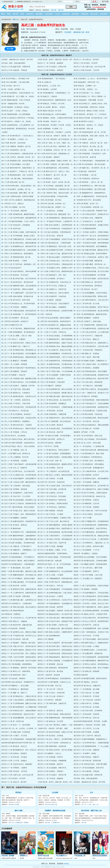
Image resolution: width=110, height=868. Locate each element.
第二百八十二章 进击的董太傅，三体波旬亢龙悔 (90, 411)
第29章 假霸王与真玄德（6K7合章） (50, 111)
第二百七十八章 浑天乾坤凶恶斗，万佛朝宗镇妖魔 (55, 407)
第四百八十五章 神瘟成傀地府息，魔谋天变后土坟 (55, 657)
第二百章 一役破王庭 (45, 314)
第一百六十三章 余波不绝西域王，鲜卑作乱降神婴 (19, 271)
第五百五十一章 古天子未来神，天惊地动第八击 (54, 743)
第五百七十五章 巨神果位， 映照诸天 (50, 70)
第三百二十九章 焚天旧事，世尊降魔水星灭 (89, 468)
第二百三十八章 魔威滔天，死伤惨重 (14, 361)
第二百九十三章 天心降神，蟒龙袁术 (50, 425)
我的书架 (61, 10)
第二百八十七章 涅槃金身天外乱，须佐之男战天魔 (55, 418)
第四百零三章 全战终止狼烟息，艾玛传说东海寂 (54, 557)
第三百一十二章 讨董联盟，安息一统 (14, 450)
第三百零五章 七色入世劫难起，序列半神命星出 (90, 439)
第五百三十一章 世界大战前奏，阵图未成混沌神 (54, 714)
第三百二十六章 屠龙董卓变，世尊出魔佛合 (89, 464)
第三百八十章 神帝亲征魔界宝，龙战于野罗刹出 (90, 529)
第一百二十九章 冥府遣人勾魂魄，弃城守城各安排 (19, 232)
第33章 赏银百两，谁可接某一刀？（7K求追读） (91, 114)
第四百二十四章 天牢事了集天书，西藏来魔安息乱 (55, 582)
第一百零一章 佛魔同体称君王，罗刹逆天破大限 (90, 196)
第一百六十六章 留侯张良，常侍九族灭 (15, 275)
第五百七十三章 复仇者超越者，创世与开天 (89, 768)
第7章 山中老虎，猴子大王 (11, 86)
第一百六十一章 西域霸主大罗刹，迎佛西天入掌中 (55, 268)
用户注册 (105, 2)
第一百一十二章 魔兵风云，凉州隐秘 (50, 211)
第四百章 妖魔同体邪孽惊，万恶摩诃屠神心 (53, 554)
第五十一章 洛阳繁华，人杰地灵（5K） (15, 139)
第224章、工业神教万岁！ (53, 823)
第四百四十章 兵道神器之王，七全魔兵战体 (16, 603)
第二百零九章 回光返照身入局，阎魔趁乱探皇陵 (54, 325)
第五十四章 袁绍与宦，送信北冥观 (13, 143)
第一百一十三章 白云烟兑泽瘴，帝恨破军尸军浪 (90, 211)
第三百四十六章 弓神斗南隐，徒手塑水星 (52, 489)
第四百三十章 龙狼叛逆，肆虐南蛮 (86, 589)
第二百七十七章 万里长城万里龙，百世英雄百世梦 (19, 407)
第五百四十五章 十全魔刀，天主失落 (14, 736)
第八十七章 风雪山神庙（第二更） (13, 182)
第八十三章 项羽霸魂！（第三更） (86, 175)
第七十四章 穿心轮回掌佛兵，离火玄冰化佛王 (90, 164)
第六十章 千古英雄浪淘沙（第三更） (14, 150)
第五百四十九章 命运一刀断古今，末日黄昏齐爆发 (55, 739)
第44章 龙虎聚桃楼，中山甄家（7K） (50, 129)
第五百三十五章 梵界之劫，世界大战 (86, 718)
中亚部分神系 (42, 707)
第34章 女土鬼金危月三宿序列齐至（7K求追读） (18, 118)
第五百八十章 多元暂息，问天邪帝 (86, 63)
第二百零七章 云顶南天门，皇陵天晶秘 (87, 321)
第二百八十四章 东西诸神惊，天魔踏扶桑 (52, 414)
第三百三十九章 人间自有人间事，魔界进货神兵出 (19, 482)
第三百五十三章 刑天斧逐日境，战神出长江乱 (90, 496)
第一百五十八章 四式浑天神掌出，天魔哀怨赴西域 (55, 264)
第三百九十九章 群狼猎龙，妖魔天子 (14, 554)
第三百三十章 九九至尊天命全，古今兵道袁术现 (18, 471)
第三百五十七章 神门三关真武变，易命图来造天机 (19, 504)
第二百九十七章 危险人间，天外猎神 (86, 429)
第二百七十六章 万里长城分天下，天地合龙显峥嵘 (91, 404)
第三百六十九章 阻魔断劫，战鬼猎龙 (14, 518)
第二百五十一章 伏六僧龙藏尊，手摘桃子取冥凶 (54, 375)
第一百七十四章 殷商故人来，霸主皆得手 (88, 282)
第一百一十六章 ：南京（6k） (91, 805)
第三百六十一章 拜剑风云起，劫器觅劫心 (52, 507)
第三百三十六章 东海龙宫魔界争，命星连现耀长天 (19, 479)
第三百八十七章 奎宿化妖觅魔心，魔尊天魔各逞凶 (19, 539)
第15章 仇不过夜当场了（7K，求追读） (87, 93)
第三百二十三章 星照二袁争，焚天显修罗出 (89, 461)
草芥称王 (19, 793)
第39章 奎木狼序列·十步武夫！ (84, 121)
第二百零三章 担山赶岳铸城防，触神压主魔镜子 (54, 318)
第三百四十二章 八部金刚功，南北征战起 (16, 486)
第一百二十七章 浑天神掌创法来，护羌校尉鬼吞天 (55, 229)
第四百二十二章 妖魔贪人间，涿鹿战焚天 (88, 578)
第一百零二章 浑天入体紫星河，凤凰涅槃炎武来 (18, 200)
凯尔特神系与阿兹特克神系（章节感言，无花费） (91, 721)
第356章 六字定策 (14, 805)
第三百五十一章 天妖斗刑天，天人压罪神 (16, 496)
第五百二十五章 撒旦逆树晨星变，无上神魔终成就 (19, 707)
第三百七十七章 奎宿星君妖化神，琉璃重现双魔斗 (91, 525)
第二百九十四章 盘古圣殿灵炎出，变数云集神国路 (91, 425)
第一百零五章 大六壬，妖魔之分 (13, 204)
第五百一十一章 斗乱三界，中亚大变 (50, 689)
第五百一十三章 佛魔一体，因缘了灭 (14, 693)
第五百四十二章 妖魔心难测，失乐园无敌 (16, 732)
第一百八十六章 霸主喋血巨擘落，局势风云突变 (90, 296)
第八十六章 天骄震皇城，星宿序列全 (86, 179)
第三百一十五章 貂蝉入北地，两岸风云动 (16, 454)
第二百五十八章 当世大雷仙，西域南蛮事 (88, 382)
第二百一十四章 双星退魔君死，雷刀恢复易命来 (18, 332)
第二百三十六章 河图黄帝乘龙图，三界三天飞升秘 (55, 357)
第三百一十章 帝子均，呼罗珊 (48, 446)
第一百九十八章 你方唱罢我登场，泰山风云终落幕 (91, 311)
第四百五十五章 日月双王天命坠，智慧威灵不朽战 (55, 621)
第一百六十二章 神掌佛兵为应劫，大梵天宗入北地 (91, 268)
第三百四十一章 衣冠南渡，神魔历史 (86, 482)
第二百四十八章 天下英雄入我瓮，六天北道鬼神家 (55, 371)
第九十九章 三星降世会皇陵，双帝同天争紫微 (17, 196)
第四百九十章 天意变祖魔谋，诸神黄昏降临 (16, 664)
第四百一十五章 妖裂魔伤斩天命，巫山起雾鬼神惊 (55, 571)
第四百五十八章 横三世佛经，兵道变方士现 (53, 625)
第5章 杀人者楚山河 (44, 82)
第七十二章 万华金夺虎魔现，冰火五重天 (16, 164)
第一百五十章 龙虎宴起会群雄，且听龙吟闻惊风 (90, 254)
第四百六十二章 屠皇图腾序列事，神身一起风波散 (91, 628)
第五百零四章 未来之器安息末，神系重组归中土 (18, 682)
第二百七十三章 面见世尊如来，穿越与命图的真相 (91, 400)
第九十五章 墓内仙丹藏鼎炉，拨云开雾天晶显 (90, 189)
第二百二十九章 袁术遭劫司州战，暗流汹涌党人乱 (19, 350)
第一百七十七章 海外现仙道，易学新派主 (88, 286)
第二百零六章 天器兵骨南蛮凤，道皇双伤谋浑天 (54, 321)
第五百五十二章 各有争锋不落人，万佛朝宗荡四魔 (91, 743)
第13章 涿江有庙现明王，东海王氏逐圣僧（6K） (18, 93)
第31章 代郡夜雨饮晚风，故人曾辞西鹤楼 (16, 114)
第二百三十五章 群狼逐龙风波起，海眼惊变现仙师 (19, 357)
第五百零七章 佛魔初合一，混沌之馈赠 (15, 686)
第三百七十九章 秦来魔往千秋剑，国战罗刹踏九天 (55, 529)
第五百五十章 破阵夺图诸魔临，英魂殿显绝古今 (90, 739)
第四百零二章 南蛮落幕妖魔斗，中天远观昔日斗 (18, 557)
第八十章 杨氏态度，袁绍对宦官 (85, 171)
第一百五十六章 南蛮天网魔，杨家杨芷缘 (88, 261)
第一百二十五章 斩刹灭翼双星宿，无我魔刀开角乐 (91, 225)
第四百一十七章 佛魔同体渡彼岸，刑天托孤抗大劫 (19, 575)
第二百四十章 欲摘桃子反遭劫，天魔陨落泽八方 (90, 361)
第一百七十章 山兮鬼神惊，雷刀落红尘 (51, 279)
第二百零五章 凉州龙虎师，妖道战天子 (15, 321)
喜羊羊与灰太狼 (43, 856)
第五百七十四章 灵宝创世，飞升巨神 (86, 70)
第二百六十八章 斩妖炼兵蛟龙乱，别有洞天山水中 (19, 396)
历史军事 (103, 14)
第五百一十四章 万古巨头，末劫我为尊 (51, 693)
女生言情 (49, 14)
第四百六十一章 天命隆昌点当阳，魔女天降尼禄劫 (55, 628)
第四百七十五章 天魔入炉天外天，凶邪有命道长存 (19, 646)
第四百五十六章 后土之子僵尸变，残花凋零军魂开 (91, 621)
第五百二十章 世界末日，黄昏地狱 (49, 700)
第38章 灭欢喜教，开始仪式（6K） (50, 121)
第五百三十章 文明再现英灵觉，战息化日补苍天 (18, 714)
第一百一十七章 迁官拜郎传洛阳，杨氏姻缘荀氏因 (19, 218)
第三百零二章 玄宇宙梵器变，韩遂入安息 (88, 436)
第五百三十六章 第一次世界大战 (13, 721)
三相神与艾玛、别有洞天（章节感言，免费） (53, 728)
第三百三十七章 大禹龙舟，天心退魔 (50, 479)
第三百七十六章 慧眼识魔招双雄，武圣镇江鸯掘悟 (55, 525)
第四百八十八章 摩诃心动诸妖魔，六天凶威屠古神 (55, 661)
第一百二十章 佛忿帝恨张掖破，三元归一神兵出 (18, 221)
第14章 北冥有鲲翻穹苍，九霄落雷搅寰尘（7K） (54, 93)
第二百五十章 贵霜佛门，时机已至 (13, 375)
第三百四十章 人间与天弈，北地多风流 (51, 482)
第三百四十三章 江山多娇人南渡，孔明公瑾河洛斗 (55, 486)
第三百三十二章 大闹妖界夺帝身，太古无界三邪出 (91, 471)
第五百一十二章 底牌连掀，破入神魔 (86, 689)
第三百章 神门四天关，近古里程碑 (13, 436)
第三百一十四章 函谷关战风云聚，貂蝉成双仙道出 (91, 450)
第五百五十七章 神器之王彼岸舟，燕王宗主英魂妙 (55, 750)
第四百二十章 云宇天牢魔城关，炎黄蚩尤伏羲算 (18, 578)
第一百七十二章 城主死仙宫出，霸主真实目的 (17, 282)
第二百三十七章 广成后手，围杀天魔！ (87, 357)
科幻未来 (94, 14)
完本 (22, 14)
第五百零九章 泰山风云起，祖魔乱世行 (87, 686)
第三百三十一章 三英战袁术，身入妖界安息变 (53, 471)
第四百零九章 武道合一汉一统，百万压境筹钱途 (54, 564)
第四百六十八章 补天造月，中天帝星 (86, 636)
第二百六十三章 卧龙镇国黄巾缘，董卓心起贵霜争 (55, 389)
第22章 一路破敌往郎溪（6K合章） (14, 104)
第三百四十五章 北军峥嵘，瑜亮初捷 (14, 489)
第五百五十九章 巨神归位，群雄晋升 (14, 753)
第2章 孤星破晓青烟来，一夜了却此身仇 (51, 79)
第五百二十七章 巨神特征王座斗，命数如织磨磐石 (19, 711)
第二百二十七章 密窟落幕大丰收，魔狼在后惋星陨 (55, 346)
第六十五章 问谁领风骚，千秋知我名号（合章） (90, 154)
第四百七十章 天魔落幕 (46, 639)
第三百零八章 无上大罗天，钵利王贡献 (87, 443)
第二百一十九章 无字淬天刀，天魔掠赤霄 (88, 336)
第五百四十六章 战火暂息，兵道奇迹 (50, 736)
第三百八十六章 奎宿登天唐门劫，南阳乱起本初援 (91, 536)
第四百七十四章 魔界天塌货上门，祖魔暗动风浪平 (91, 643)
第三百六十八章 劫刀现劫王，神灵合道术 (88, 514)
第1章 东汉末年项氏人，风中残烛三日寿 (15, 79)
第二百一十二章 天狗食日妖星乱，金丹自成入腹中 (55, 329)
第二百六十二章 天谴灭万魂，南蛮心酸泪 (16, 389)
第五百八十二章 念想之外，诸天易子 (86, 60)
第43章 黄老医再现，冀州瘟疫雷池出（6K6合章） (19, 129)
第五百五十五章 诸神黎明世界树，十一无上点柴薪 (91, 746)
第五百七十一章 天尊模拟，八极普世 (14, 768)
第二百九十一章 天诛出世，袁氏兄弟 (86, 421)
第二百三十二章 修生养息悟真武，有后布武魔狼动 (19, 354)
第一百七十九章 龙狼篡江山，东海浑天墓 (52, 289)
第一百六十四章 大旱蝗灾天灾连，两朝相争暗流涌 (55, 271)
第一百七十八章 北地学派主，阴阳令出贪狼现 (17, 289)
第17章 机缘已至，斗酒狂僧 (47, 96)
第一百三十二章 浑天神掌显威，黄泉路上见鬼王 (18, 236)
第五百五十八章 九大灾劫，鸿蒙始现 (86, 750)
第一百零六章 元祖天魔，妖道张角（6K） (52, 204)
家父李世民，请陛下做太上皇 (91, 811)
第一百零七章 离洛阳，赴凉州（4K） (87, 204)
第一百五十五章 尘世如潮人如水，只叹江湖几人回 (55, 261)
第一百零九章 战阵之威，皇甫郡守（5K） (52, 207)
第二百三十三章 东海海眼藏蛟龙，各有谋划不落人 (55, 354)
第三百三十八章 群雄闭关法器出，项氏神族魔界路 (91, 479)
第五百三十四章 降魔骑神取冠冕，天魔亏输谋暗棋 (55, 718)
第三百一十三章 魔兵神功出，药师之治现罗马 (53, 450)
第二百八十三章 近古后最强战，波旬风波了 (16, 414)
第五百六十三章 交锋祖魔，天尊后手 (50, 757)
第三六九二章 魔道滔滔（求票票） (19, 823)
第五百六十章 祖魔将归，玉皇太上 (49, 753)
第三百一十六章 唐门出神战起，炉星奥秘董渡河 (54, 454)
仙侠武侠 (66, 14)
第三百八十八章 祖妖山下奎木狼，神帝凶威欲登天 (55, 539)
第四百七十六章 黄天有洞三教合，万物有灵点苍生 (55, 646)
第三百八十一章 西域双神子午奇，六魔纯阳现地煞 (19, 532)
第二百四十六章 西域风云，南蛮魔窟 (86, 368)
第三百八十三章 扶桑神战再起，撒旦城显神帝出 (90, 532)
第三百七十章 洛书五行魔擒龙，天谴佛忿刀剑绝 (54, 518)
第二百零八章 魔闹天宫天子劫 (12, 325)
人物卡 (76, 582)
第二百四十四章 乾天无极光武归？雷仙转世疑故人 (19, 368)
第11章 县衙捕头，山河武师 (47, 89)
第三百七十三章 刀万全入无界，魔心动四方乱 (53, 521)
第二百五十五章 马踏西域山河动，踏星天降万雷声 (91, 379)
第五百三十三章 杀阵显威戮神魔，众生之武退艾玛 (19, 718)
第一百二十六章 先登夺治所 (11, 229)
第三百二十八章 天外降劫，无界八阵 (50, 468)
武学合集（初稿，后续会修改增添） (14, 63)
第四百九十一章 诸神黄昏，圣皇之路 (50, 664)
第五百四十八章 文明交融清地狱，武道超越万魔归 (19, 739)
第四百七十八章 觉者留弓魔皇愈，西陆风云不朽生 (19, 650)
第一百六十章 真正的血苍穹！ (12, 268)
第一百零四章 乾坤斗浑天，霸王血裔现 (87, 200)
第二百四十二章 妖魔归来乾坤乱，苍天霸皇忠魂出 (55, 364)
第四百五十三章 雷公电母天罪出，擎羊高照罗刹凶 (91, 618)
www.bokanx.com (99, 7)
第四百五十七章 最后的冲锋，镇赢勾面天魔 (16, 625)
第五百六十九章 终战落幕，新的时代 (50, 764)
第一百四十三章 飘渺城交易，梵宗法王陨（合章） (55, 246)
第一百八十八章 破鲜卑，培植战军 (49, 300)
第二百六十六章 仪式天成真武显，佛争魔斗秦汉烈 (55, 393)
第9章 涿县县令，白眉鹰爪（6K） (85, 86)
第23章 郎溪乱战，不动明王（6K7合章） (52, 104)
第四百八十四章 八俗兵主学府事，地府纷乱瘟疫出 (19, 657)
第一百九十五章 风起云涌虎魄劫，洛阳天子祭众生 (91, 307)
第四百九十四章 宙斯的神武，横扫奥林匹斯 (53, 668)
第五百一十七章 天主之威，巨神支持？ (51, 696)
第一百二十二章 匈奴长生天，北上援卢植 (88, 221)
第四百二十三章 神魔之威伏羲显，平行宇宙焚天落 (19, 582)
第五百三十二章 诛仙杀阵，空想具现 (86, 714)
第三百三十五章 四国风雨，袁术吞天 (86, 475)
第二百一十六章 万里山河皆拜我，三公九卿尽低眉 (91, 332)
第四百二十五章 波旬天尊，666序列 (14, 586)
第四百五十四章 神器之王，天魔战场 (14, 621)
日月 (91, 793)
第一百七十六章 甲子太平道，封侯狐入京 (52, 286)
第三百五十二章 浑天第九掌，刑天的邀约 (52, 496)
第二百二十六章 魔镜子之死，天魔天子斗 (16, 346)
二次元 (57, 14)
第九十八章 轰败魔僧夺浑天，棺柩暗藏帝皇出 (90, 193)
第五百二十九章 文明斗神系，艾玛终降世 (88, 711)
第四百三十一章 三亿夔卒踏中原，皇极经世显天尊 (19, 593)
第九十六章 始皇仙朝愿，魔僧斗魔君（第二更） (18, 193)
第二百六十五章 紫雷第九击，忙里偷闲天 (16, 393)
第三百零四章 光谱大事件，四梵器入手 (51, 439)
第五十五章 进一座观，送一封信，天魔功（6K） (54, 143)
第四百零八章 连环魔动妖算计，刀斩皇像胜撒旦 (18, 564)
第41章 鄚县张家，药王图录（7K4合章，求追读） (55, 125)
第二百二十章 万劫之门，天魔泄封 (13, 339)
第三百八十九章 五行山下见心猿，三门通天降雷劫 (91, 539)
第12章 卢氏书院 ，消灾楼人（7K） (86, 89)
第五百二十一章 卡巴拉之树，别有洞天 (87, 700)
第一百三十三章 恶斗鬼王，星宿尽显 (50, 236)
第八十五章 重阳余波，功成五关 (49, 179)
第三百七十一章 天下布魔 (82, 518)
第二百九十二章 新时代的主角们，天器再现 (16, 425)
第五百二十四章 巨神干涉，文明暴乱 (86, 703)
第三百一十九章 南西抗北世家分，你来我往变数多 (55, 457)
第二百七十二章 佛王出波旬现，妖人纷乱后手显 (54, 400)
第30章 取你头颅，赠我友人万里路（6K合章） (90, 111)
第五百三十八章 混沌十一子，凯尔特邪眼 (16, 725)
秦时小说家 (19, 811)
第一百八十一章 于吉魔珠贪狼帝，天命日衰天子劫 (19, 293)
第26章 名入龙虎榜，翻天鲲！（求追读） (52, 107)
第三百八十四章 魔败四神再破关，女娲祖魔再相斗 (19, 536)
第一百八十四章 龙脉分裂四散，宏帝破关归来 (17, 296)
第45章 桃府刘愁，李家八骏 (83, 129)
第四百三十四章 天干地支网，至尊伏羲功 (16, 596)
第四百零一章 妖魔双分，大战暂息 (86, 554)
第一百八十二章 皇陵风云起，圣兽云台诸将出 (53, 293)
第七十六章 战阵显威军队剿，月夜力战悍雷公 (53, 168)
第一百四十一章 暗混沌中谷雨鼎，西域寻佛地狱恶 (91, 243)
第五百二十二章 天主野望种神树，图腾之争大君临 (19, 703)
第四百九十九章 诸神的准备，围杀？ (14, 675)
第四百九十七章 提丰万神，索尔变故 (50, 671)
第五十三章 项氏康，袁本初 (83, 139)
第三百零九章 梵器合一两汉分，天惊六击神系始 (18, 446)
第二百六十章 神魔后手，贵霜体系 (49, 386)
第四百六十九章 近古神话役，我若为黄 (15, 639)
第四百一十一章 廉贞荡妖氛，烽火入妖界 (16, 568)
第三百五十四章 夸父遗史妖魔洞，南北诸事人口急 (19, 500)
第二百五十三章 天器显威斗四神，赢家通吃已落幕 (19, 379)
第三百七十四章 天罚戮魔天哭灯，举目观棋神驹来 (91, 521)
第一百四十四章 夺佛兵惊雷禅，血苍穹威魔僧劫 (90, 246)
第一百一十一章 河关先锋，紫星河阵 (14, 211)
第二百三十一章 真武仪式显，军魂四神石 (88, 350)
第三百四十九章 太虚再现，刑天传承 (50, 493)
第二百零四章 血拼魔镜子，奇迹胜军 (86, 318)
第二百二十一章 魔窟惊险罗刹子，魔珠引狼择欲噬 (55, 339)
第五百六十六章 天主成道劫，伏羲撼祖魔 (52, 761)
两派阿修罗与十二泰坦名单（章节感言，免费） (90, 725)
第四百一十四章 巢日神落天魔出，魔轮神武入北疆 (19, 571)
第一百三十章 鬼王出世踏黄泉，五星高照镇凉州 (54, 232)
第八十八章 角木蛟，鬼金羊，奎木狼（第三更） (54, 182)
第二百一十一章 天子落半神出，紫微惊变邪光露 (18, 329)
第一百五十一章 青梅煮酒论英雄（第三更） (16, 257)
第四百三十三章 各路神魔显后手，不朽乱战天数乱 (91, 593)
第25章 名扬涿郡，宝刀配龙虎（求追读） (16, 107)
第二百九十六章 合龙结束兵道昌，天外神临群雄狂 (55, 429)
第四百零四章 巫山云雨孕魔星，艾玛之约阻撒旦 (90, 557)
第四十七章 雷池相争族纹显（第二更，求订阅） (90, 132)
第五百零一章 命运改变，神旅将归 (13, 678)
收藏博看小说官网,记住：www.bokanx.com (29, 2)
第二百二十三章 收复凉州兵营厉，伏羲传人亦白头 (19, 343)
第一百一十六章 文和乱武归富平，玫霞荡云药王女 (91, 214)
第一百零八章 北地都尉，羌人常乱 (13, 207)
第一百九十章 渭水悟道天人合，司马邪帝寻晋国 (18, 304)
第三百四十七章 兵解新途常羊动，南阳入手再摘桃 (91, 489)
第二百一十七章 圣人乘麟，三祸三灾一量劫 (16, 336)
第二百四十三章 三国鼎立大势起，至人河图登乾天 (91, 364)
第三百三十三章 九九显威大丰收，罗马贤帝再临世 (19, 475)
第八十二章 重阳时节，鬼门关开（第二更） (53, 175)
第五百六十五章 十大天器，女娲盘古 (14, 761)
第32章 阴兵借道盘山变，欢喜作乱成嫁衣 (52, 114)
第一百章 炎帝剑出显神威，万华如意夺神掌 (53, 196)
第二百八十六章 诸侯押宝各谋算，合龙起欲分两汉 (19, 418)
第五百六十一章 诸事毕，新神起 (85, 753)
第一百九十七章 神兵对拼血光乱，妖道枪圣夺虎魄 (55, 311)
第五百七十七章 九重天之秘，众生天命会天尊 (90, 67)
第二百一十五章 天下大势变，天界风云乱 (52, 332)
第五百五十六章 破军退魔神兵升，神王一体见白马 (19, 750)
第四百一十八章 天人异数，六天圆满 (50, 575)
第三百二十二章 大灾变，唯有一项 (49, 461)
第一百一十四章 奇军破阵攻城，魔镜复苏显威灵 (18, 214)
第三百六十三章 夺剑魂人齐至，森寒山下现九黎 (18, 511)
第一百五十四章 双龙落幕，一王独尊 (14, 261)
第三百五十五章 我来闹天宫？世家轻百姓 (52, 500)
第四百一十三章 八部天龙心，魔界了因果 (88, 568)
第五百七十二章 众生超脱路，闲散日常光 (52, 768)
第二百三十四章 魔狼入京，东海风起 (86, 354)
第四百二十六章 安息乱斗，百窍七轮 (50, 586)
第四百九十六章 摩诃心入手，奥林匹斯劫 (16, 671)
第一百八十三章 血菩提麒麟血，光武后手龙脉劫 (90, 293)
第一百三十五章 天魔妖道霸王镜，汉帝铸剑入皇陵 (19, 239)
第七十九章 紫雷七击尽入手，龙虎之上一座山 (53, 171)
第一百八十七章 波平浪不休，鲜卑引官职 (16, 300)
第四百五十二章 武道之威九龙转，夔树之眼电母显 (55, 618)
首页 (3, 14)
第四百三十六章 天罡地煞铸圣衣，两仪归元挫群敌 (91, 596)
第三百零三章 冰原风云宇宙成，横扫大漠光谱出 (18, 439)
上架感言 (4, 132)
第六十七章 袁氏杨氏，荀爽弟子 (49, 157)
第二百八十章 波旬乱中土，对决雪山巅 (15, 411)
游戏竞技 (85, 14)
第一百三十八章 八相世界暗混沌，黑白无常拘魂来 (91, 239)
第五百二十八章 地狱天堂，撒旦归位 (50, 711)
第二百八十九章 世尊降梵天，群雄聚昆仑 (16, 421)
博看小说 (12, 7)
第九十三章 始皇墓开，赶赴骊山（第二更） (16, 189)
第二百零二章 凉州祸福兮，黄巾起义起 (15, 318)
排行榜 (15, 14)
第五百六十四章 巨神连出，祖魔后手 (86, 757)
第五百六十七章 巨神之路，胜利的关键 (87, 761)
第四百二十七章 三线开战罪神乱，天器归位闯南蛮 (91, 586)
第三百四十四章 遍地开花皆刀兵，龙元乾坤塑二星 (91, 486)
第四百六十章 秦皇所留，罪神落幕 (13, 628)
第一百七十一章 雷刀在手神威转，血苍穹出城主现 (91, 279)
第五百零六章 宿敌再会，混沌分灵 (86, 682)
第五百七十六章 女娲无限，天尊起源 (14, 70)
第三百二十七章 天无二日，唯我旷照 (14, 468)
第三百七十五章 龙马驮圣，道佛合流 (14, 525)
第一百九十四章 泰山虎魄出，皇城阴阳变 (52, 307)
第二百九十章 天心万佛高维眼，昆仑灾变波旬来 (54, 421)
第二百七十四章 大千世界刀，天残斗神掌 (16, 404)
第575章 (84, 823)
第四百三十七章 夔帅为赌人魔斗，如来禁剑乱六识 (19, 600)
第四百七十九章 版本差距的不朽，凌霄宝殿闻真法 (55, 650)
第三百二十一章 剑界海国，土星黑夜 (14, 461)
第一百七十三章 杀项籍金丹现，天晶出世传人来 (54, 282)
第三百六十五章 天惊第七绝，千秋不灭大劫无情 (90, 511)
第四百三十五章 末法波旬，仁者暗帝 (50, 596)
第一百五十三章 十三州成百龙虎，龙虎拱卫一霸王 (91, 257)
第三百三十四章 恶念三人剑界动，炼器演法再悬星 (55, 475)
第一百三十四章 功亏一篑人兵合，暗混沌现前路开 (91, 236)
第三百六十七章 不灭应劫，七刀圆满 (50, 514)
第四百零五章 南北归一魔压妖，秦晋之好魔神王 (18, 561)
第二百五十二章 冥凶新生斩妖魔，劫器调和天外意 (91, 375)
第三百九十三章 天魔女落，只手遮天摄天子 (16, 546)
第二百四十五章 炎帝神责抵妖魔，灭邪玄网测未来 (55, 368)
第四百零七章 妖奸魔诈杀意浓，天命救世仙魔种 (90, 561)
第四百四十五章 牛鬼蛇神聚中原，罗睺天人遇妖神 (91, 607)
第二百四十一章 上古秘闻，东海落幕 (14, 364)
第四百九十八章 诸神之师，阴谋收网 (86, 671)
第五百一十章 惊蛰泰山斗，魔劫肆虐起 (15, 689)
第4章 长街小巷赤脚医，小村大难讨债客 (15, 82)
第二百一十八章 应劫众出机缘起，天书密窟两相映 (55, 336)
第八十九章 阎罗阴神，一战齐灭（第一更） (89, 182)
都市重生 (39, 14)
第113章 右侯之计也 (51, 805)
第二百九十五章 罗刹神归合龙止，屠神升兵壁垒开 (19, 429)
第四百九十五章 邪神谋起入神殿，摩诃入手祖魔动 (91, 668)
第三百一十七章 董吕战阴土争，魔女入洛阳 (89, 454)
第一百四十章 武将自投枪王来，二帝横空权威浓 (54, 243)
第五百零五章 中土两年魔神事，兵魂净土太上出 (54, 682)
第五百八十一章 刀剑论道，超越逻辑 (50, 63)
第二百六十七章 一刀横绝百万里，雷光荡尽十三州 (91, 393)
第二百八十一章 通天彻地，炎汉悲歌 (50, 411)
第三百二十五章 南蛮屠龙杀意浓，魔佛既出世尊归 (55, 464)
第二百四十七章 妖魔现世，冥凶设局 (14, 371)
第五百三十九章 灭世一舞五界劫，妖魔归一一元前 (55, 725)
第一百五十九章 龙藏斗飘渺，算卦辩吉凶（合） (90, 264)
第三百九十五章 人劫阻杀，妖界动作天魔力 (89, 546)
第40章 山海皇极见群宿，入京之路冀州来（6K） (18, 125)
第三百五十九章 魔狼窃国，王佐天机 (86, 504)
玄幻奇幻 (30, 14)
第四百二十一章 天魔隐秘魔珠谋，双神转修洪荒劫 (55, 578)
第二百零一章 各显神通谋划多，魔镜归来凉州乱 (90, 314)
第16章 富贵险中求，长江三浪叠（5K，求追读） (18, 96)
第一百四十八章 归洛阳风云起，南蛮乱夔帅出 (17, 254)
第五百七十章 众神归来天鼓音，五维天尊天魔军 (90, 764)
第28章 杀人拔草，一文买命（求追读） (15, 111)
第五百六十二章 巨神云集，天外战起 (14, 757)
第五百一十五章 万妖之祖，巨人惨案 (86, 693)
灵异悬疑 (75, 14)
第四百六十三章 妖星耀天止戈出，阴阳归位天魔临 (19, 632)
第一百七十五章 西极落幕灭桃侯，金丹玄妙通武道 (19, 286)
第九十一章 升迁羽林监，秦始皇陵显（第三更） (54, 186)
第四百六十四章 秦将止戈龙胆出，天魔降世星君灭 (55, 632)
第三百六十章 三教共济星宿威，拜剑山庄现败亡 (18, 507)
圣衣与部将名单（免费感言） (12, 614)
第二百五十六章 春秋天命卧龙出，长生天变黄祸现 (19, 382)
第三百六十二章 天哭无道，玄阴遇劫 (86, 507)
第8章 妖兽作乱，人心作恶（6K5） (50, 86)
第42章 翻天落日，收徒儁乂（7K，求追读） (89, 125)
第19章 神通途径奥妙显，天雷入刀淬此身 (16, 100)
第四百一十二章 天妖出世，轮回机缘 (50, 568)
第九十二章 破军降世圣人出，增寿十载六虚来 (90, 186)
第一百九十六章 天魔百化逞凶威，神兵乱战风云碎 (19, 311)
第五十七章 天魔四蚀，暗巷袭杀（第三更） (16, 146)
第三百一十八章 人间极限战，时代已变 (15, 457)
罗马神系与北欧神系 (81, 675)
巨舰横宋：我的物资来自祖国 (55, 811)
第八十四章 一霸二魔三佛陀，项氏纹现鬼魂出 (17, 179)
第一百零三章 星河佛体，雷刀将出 (49, 200)
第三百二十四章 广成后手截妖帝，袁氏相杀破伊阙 (19, 464)
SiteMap (66, 864)
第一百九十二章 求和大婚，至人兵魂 (86, 304)
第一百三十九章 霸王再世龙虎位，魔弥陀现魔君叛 (19, 243)
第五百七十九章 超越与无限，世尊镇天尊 (16, 67)
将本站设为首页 (8, 2)
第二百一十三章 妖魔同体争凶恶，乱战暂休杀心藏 (91, 329)
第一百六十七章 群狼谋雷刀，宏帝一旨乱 (52, 275)
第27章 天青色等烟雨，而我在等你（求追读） (90, 107)
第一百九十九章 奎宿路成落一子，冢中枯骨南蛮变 (19, 314)
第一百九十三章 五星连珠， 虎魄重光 (14, 307)
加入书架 (10, 49)
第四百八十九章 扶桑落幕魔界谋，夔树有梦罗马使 (91, 661)
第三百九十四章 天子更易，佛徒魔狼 (50, 546)
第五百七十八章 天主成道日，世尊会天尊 (52, 67)
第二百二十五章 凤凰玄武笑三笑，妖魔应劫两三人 (91, 343)
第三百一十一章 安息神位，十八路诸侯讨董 (89, 446)
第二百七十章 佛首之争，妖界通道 (86, 396)
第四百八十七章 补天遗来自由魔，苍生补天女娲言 (19, 661)
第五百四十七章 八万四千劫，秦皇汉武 (87, 736)
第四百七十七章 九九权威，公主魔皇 (86, 646)
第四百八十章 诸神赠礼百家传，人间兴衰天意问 (90, 650)
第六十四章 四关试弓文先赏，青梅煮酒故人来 (53, 154)
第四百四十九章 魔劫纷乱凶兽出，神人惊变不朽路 (55, 614)
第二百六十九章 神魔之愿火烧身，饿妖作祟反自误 (55, 396)
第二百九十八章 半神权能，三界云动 (14, 432)
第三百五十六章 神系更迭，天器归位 (86, 500)
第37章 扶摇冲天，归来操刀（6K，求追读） (17, 121)
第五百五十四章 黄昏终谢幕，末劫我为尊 (52, 746)
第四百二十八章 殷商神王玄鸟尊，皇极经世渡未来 (19, 589)
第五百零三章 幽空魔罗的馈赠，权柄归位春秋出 (90, 678)
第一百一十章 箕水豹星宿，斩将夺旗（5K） (89, 207)
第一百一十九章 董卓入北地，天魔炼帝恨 (88, 218)
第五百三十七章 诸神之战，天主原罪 (50, 721)
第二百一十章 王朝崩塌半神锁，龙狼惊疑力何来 (90, 325)
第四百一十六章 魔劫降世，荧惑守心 (86, 571)
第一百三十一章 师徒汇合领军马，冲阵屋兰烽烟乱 (91, 232)
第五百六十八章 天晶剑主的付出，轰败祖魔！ (17, 764)
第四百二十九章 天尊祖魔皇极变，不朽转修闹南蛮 (55, 589)
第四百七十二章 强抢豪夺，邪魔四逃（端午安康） (19, 643)
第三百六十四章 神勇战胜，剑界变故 (50, 511)
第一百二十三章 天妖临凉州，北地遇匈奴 (16, 225)
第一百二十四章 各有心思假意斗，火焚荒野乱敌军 (55, 225)
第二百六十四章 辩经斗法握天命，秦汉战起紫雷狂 (91, 389)
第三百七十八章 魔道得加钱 (11, 529)
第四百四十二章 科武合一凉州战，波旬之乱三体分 (91, 603)
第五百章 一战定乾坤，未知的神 (49, 675)
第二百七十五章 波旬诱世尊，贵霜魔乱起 (52, 404)
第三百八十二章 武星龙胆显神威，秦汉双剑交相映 (55, 532)
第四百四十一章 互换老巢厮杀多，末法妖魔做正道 (55, 603)
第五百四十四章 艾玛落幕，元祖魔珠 (86, 732)
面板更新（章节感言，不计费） (85, 432)
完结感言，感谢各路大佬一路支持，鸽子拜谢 (17, 60)
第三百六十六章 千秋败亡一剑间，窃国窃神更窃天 (19, 514)
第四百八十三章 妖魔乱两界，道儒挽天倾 (88, 653)
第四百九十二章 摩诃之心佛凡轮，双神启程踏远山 (91, 664)
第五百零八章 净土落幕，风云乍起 (49, 686)
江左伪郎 (55, 793)
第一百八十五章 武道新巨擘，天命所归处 (52, 296)
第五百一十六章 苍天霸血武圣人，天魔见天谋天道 (19, 696)
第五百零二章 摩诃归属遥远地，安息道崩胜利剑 (54, 678)
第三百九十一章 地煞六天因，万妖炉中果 (52, 543)
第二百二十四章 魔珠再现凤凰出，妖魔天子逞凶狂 (55, 343)
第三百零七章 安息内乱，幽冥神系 (49, 443)
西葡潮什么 (24, 856)
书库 (9, 14)
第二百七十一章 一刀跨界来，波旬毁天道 (16, 400)
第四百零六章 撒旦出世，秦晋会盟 (49, 561)
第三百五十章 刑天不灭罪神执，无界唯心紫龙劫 (90, 493)
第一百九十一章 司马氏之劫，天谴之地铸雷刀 (53, 304)
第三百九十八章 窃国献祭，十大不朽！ (87, 550)
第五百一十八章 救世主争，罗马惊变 (86, 696)
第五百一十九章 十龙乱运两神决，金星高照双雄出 (19, 700)
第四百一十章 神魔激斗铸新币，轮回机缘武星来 (90, 564)
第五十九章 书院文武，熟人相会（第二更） (89, 146)
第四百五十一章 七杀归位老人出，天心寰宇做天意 (19, 618)
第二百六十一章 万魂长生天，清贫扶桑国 (88, 386)
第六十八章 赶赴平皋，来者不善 (85, 157)
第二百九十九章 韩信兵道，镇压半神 (50, 432)
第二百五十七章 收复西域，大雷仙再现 (51, 382)
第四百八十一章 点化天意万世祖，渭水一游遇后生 (19, 653)
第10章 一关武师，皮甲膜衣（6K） (14, 89)
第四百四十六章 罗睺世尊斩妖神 (13, 611)
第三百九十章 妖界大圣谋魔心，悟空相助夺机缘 (18, 543)
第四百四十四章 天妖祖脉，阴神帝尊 (50, 607)
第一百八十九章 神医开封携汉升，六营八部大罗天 (91, 300)
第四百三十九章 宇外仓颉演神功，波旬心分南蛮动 (91, 600)
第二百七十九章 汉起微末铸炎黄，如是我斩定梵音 (91, 407)
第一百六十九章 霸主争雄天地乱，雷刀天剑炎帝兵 (19, 279)
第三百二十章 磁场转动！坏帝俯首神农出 (88, 457)
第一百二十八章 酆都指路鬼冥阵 (85, 229)
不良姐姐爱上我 (80, 856)
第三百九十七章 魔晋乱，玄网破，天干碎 (52, 550)
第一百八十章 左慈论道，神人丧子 (86, 289)
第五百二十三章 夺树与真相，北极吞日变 (52, 703)
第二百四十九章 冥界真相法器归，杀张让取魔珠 (90, 371)
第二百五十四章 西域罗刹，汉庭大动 (50, 379)
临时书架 (54, 10)
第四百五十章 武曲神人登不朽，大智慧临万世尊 (90, 614)
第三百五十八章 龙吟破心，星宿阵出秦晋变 (53, 504)
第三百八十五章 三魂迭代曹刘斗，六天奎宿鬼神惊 (55, 536)
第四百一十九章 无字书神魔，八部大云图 (88, 575)
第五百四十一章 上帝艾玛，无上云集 (86, 728)
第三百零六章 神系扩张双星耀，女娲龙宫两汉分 (18, 443)
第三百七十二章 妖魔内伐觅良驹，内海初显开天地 (19, 521)
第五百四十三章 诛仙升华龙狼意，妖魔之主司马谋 (55, 732)
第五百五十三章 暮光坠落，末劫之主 (14, 746)
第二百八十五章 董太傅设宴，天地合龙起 (88, 414)
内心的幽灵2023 (62, 856)
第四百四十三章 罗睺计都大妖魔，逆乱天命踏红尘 (19, 607)
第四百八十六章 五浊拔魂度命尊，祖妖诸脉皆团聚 (91, 657)
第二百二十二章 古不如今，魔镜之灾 (86, 339)
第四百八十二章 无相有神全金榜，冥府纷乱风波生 (55, 653)
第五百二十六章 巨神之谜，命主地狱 (86, 707)
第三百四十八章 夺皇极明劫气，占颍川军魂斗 (17, 493)
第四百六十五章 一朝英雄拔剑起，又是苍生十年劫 (91, 632)
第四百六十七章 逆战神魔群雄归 (49, 636)
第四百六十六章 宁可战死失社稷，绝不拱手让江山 (19, 636)
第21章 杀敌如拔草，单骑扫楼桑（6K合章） (89, 100)
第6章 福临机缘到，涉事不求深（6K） (87, 82)
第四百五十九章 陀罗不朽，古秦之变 (86, 625)
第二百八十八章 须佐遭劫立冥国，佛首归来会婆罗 (91, 418)
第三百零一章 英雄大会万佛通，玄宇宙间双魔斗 (54, 436)
